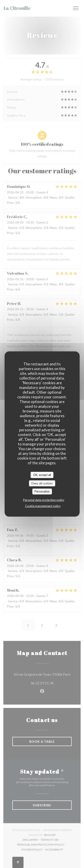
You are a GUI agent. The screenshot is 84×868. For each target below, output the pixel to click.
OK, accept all (42, 475)
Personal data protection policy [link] (44, 500)
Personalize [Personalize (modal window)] (42, 491)
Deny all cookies (42, 483)
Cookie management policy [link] (43, 506)
